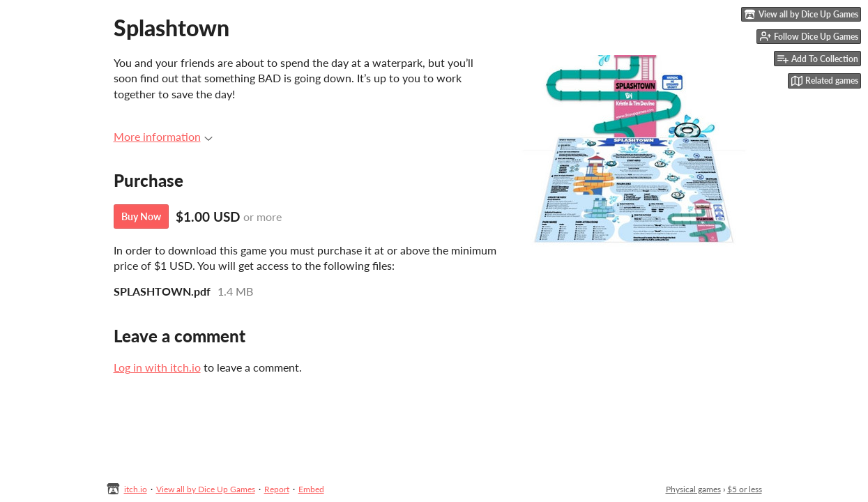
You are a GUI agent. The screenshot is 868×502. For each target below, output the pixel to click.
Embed (311, 489)
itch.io (136, 489)
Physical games (693, 489)
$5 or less (745, 489)
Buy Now (141, 216)
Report (277, 489)
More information (163, 136)
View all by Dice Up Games (206, 489)
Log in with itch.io (157, 367)
